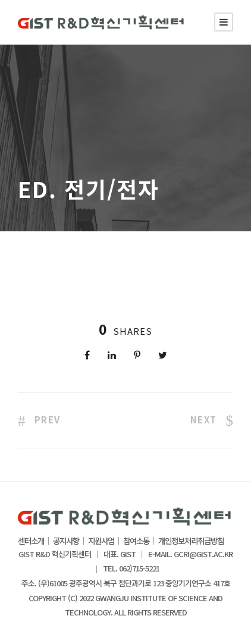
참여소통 (136, 541)
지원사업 (101, 541)
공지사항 (66, 541)
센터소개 (31, 541)
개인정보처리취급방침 (191, 541)
